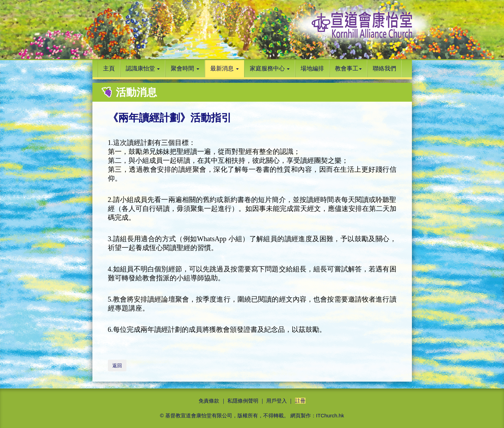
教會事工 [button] (348, 69)
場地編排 (312, 69)
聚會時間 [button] (185, 69)
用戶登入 (277, 401)
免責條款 (209, 401)
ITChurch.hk (330, 415)
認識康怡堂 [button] (143, 69)
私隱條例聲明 (243, 401)
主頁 (109, 69)
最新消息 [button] (225, 69)
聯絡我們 (384, 69)
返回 (117, 365)
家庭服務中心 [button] (270, 69)
